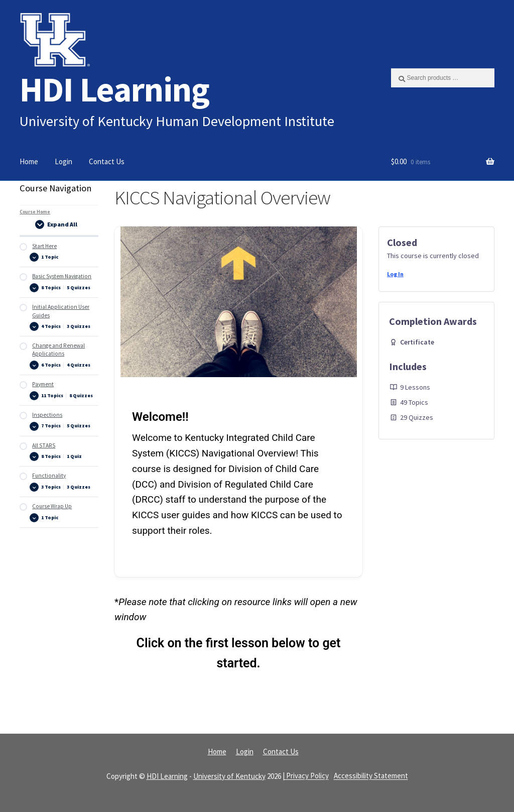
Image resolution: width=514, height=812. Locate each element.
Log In (395, 274)
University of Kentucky (229, 776)
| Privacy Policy (306, 776)
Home (29, 161)
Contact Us (107, 161)
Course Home (35, 212)
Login (63, 161)
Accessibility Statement (371, 776)
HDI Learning (114, 89)
